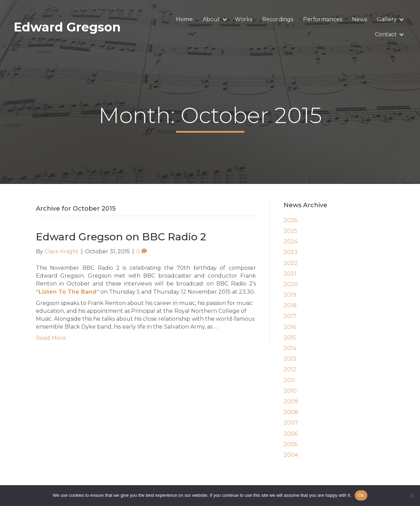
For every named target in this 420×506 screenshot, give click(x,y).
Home (184, 19)
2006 (291, 434)
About (211, 19)
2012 (290, 369)
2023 (291, 252)
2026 (290, 220)
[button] (225, 19)
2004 (291, 455)
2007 (291, 423)
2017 (290, 316)
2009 (291, 402)
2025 (290, 231)
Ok (361, 495)
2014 (290, 348)
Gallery (387, 19)
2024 (291, 242)
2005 (291, 444)
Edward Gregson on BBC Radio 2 (121, 237)
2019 (290, 295)
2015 (290, 338)
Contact (386, 34)
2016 (290, 327)
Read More (51, 338)
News (360, 19)
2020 (291, 284)
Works (243, 19)
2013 (290, 359)
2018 (290, 305)
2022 (291, 263)
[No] (411, 495)
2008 (291, 412)
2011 (289, 380)
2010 (290, 391)
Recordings (278, 19)
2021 (290, 274)
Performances (323, 19)
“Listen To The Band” (67, 292)
